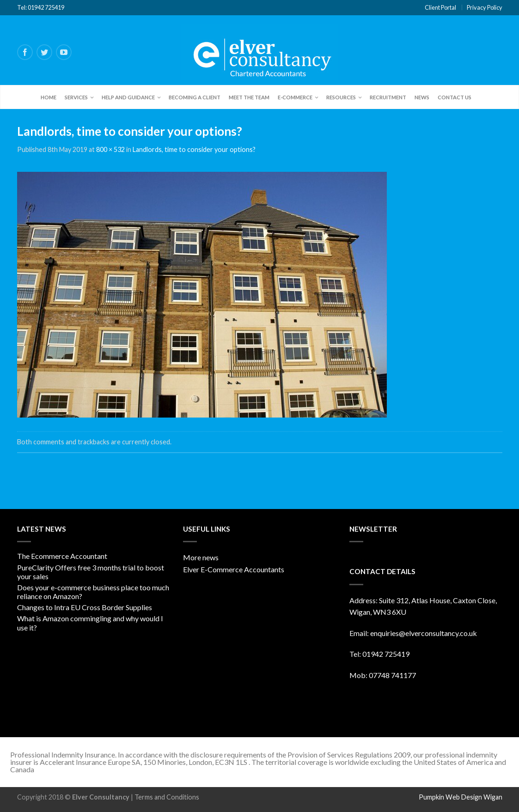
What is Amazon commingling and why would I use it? (90, 623)
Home (49, 97)
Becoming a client (195, 97)
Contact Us (455, 97)
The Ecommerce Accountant (62, 556)
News (422, 97)
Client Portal (440, 7)
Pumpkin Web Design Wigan (461, 797)
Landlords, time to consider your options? (194, 149)
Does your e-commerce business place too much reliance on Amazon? (93, 592)
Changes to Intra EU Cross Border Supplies (85, 607)
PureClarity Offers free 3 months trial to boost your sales (91, 572)
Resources (341, 97)
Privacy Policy (485, 7)
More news (201, 557)
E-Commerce (295, 97)
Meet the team (249, 97)
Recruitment (388, 97)
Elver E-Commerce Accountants (234, 569)
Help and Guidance (128, 97)
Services (76, 97)
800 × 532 (110, 149)
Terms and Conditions (167, 797)
